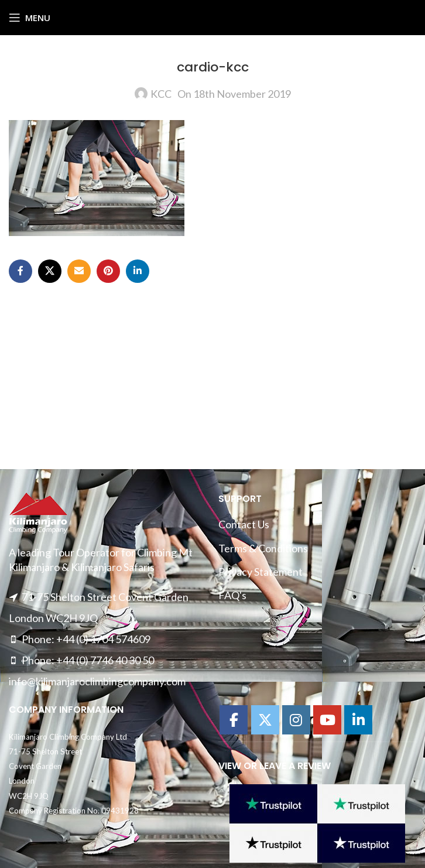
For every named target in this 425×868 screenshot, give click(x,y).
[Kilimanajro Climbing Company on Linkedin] (358, 720)
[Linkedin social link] (138, 271)
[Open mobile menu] (30, 18)
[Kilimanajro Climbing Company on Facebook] (234, 720)
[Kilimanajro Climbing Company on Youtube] (327, 720)
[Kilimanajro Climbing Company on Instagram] (296, 720)
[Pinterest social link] (108, 271)
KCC (161, 94)
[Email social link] (79, 271)
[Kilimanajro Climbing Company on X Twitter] (265, 720)
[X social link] (50, 271)
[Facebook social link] (20, 271)
